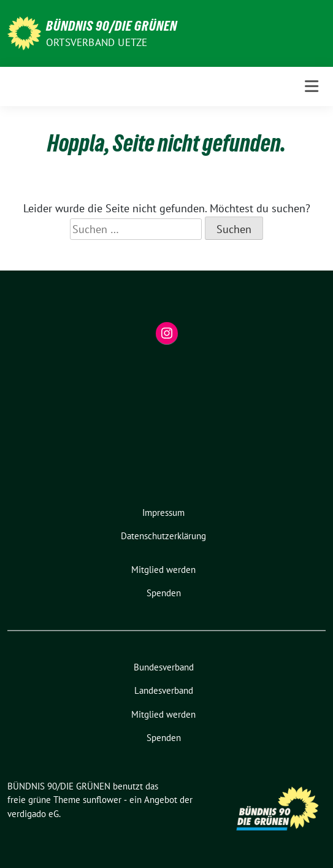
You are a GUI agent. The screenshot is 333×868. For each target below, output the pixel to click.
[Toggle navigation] (312, 86)
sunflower (102, 800)
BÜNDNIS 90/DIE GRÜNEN (112, 26)
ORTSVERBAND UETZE (97, 42)
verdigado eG (33, 814)
